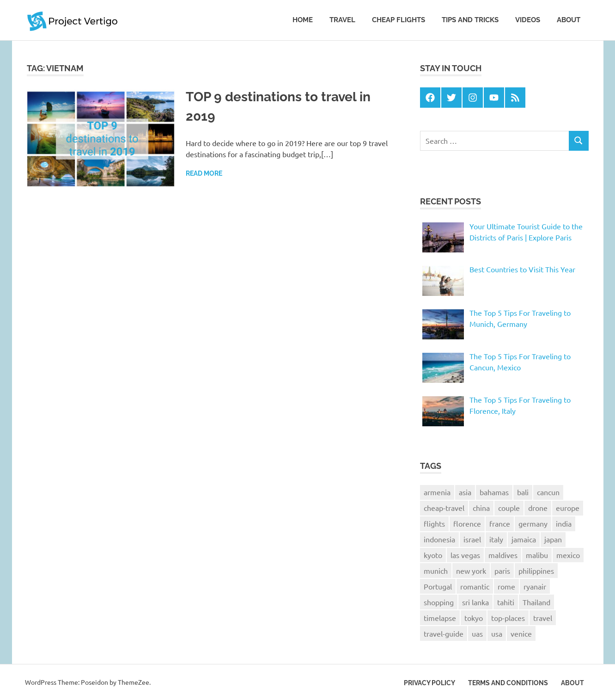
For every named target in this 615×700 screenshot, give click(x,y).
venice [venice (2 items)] (521, 633)
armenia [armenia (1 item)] (437, 492)
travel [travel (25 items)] (543, 618)
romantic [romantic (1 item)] (475, 586)
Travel (342, 20)
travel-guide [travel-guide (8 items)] (444, 633)
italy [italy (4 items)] (496, 539)
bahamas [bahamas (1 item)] (494, 492)
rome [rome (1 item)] (506, 586)
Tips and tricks (470, 20)
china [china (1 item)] (481, 508)
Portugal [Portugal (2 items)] (438, 586)
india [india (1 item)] (564, 523)
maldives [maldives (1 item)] (503, 555)
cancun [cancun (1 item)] (548, 492)
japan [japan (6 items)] (553, 539)
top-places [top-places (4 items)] (508, 618)
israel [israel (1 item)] (472, 539)
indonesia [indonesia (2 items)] (439, 539)
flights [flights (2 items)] (434, 523)
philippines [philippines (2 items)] (536, 571)
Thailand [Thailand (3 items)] (536, 602)
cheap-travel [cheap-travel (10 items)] (444, 508)
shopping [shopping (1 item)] (439, 602)
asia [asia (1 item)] (465, 492)
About (569, 20)
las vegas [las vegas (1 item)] (465, 555)
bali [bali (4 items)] (523, 492)
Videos (528, 20)
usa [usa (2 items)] (497, 633)
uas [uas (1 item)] (477, 633)
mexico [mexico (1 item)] (568, 555)
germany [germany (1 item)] (533, 523)
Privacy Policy (429, 683)
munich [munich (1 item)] (436, 571)
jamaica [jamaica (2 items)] (524, 539)
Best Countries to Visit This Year (522, 269)
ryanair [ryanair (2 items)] (535, 586)
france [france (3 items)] (500, 523)
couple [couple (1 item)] (509, 508)
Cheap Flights (399, 20)
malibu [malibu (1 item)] (537, 555)
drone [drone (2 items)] (538, 508)
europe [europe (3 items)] (568, 508)
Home (303, 20)
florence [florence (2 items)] (467, 523)
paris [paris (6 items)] (502, 571)
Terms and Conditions (508, 683)
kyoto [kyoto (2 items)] (433, 555)
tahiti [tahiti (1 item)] (506, 602)
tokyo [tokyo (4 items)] (474, 618)
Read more (204, 173)
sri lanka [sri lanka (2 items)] (475, 602)
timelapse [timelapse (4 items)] (440, 618)
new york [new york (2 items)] (471, 571)
